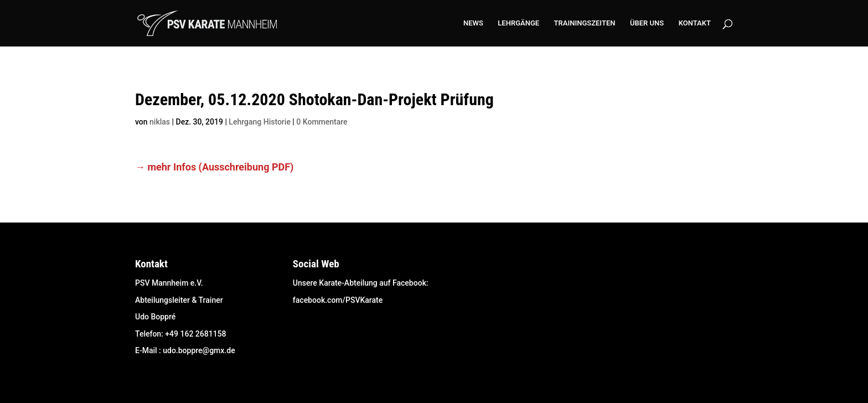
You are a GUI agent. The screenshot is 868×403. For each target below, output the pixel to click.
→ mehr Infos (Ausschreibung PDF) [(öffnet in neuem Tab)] (214, 167)
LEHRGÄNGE (518, 23)
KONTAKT (695, 23)
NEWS (473, 23)
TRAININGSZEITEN (585, 23)
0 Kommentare (322, 122)
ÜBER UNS (647, 23)
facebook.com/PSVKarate (338, 300)
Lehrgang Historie (260, 122)
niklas (160, 122)
